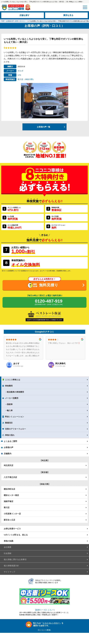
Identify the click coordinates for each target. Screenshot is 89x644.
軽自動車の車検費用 (15, 392)
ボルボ (20, 71)
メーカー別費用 (12, 398)
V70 (19, 75)
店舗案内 (8, 454)
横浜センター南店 (11, 495)
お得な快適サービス (12, 529)
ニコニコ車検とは (13, 380)
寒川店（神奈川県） (26, 79)
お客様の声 (9, 447)
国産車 (10, 404)
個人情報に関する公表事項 (15, 559)
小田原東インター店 (12, 514)
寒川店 (7, 507)
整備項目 (9, 423)
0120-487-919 (49, 302)
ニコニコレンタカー (51, 623)
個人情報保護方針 (11, 566)
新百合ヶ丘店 (9, 520)
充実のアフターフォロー (15, 429)
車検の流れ (10, 435)
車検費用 (9, 386)
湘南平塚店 (9, 501)
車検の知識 (9, 541)
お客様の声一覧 (44, 127)
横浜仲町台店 (9, 489)
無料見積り (49, 285)
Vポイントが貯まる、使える (16, 535)
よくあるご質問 (10, 441)
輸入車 (10, 410)
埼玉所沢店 (9, 465)
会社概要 (8, 547)
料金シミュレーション (14, 417)
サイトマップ (9, 572)
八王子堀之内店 (10, 477)
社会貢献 (8, 553)
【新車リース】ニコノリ (45, 610)
